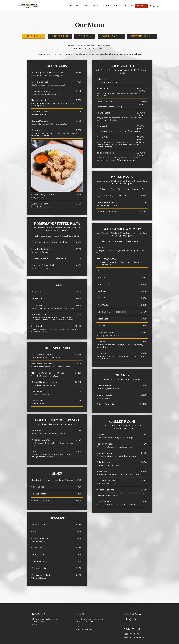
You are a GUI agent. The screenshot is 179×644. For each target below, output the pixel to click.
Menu (69, 6)
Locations (128, 6)
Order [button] (87, 6)
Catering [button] (141, 6)
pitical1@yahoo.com (134, 637)
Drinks (77, 6)
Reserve (107, 6)
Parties (117, 6)
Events (97, 6)
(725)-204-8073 (132, 634)
